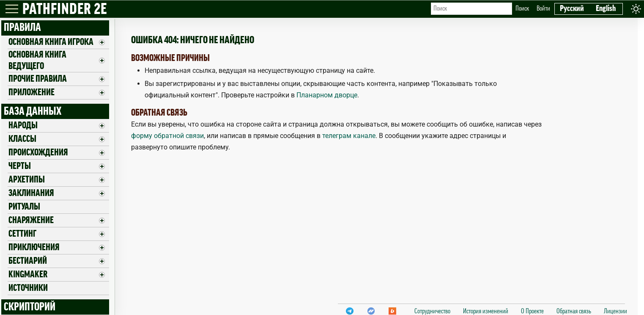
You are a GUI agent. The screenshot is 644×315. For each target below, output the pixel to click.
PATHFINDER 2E (65, 10)
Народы (23, 125)
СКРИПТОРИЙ (30, 307)
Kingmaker (28, 274)
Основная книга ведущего (37, 60)
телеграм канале (349, 136)
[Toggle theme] (636, 9)
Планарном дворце (327, 95)
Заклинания (31, 193)
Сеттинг (22, 234)
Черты (20, 166)
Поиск (522, 8)
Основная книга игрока (51, 42)
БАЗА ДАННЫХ (33, 111)
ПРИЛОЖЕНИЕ (32, 92)
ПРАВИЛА (22, 28)
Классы (22, 139)
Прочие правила (38, 79)
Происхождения (38, 152)
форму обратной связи (167, 136)
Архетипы (27, 180)
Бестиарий (28, 261)
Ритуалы (24, 207)
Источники (28, 288)
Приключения (34, 247)
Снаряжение (31, 220)
